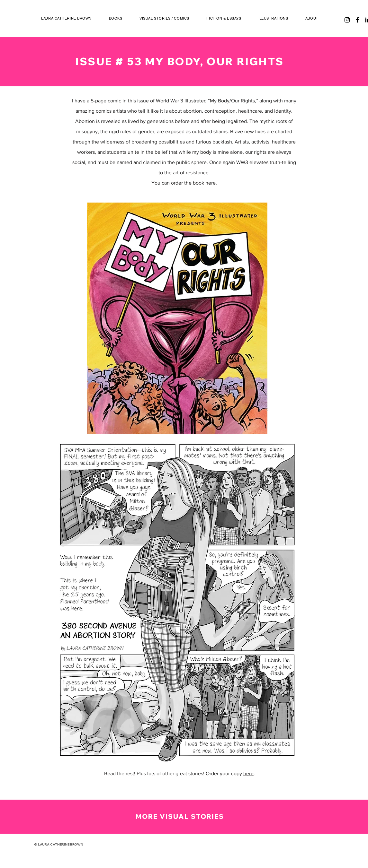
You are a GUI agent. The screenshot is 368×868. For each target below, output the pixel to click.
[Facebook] (357, 20)
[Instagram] (347, 20)
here (211, 183)
